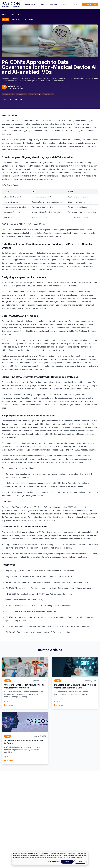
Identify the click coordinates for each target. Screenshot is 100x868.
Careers (74, 5)
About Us (43, 5)
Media (65, 5)
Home (4, 14)
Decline (80, 862)
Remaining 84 (31, 5)
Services (55, 5)
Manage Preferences (54, 862)
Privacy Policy (79, 858)
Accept (67, 862)
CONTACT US (90, 5)
